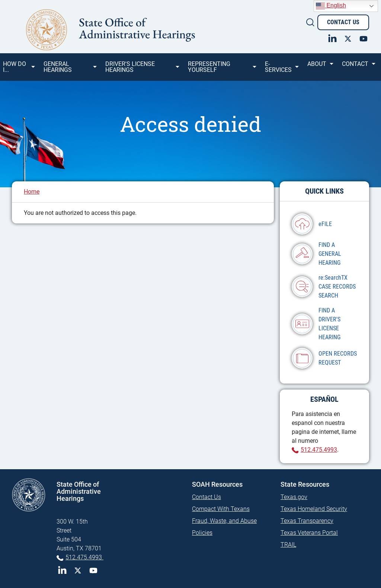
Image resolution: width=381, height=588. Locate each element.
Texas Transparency (307, 521)
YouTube (93, 570)
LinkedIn (62, 570)
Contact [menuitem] (358, 67)
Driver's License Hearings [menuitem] (142, 70)
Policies (202, 533)
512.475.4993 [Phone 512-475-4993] (84, 557)
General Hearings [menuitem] (70, 70)
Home (32, 192)
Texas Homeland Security (314, 509)
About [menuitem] (320, 67)
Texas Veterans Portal (309, 533)
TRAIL (288, 545)
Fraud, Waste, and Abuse (224, 521)
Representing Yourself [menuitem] (222, 70)
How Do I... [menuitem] (18, 70)
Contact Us (343, 22)
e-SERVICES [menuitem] (281, 70)
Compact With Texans (221, 509)
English (331, 6)
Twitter (78, 570)
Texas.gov (294, 497)
